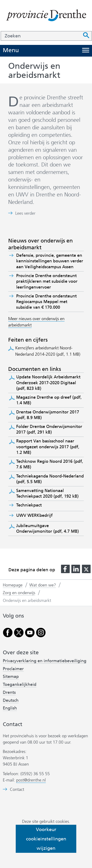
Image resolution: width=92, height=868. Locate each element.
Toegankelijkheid (20, 684)
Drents (9, 692)
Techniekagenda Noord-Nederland (50, 479)
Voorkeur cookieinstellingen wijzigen (46, 839)
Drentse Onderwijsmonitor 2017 (48, 415)
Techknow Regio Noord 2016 (50, 464)
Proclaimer (13, 669)
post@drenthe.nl (31, 780)
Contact (17, 790)
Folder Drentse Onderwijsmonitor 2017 (49, 429)
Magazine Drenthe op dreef (49, 400)
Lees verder (25, 213)
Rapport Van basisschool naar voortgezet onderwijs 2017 (48, 447)
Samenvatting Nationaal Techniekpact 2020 (47, 493)
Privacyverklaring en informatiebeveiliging (45, 661)
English (10, 708)
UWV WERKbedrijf (36, 515)
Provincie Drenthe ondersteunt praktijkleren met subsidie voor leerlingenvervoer (47, 281)
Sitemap (11, 676)
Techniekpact (31, 505)
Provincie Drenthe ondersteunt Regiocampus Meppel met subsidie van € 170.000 (46, 302)
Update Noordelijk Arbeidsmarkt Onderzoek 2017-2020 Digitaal (48, 383)
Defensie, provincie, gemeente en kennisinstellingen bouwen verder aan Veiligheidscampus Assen (50, 261)
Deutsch (11, 700)
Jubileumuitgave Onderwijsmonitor (48, 528)
